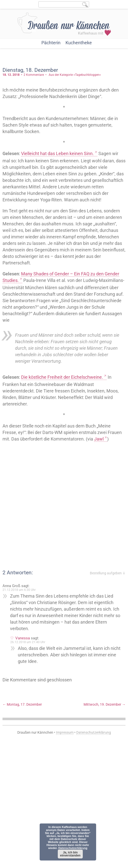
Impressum (65, 732)
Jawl (99, 439)
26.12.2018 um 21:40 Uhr (28, 642)
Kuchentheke (79, 43)
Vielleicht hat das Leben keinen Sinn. (57, 153)
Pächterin (51, 43)
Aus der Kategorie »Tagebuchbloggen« (75, 75)
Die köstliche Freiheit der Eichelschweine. (62, 377)
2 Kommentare (34, 75)
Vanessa (23, 638)
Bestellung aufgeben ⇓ (108, 573)
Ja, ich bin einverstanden (70, 854)
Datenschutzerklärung (94, 732)
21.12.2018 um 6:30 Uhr (19, 590)
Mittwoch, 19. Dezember (105, 704)
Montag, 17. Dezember (22, 704)
